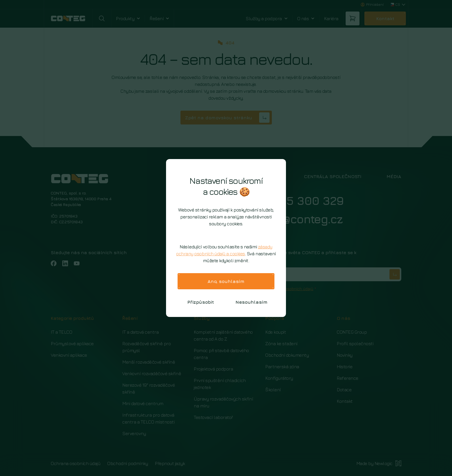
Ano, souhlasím (226, 281)
